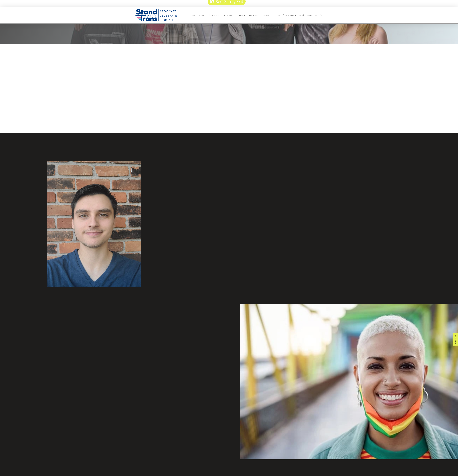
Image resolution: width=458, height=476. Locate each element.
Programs (267, 15)
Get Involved (253, 15)
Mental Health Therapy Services (212, 15)
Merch (302, 15)
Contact (310, 15)
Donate (193, 15)
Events (240, 15)
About (230, 15)
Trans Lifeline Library (285, 15)
